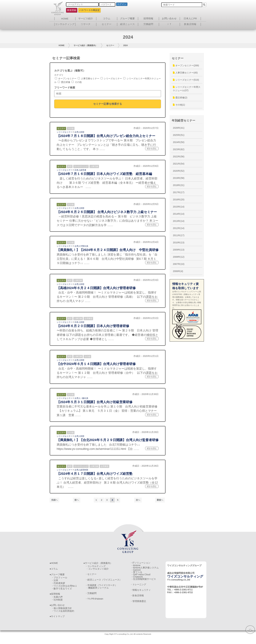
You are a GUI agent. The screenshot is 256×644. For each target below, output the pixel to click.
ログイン (122, 4)
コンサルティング (65, 24)
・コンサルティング (95, 566)
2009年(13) (179, 250)
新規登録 (72, 10)
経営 (70, 166)
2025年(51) (179, 135)
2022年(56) (179, 157)
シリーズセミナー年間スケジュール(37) (187, 89)
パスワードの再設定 (89, 10)
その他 (77, 82)
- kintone (136, 566)
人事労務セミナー (88, 79)
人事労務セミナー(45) (185, 73)
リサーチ (86, 24)
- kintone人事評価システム (145, 570)
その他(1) (179, 105)
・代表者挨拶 (58, 585)
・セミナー (91, 576)
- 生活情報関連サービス (144, 588)
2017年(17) (179, 192)
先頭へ (54, 500)
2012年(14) (179, 228)
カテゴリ (59, 75)
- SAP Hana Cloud (141, 581)
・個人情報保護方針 (62, 613)
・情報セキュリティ (140, 600)
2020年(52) (179, 171)
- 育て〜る (137, 577)
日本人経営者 (80, 170)
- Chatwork (137, 584)
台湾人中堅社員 (81, 246)
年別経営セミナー (184, 121)
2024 (125, 45)
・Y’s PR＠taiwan (94, 604)
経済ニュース (128, 24)
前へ (77, 500)
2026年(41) (179, 128)
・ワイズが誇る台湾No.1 (64, 588)
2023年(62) (179, 149)
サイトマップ (58, 622)
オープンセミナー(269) (186, 65)
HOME (65, 19)
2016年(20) (179, 200)
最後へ (160, 500)
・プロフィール (59, 578)
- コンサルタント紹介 (98, 570)
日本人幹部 (79, 322)
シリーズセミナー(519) (186, 80)
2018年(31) (179, 185)
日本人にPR (190, 18)
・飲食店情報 (137, 606)
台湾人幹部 (79, 132)
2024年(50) (179, 142)
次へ (138, 500)
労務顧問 (148, 24)
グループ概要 (128, 18)
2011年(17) (179, 235)
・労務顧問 (91, 598)
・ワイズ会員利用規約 (63, 617)
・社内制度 (57, 604)
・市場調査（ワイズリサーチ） (101, 588)
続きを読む (152, 149)
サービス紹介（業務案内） (85, 45)
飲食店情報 (190, 24)
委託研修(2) (180, 98)
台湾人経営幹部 (81, 470)
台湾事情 (88, 319)
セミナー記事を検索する (108, 104)
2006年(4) (178, 271)
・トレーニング (138, 594)
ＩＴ (169, 24)
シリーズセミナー (111, 79)
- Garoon (136, 573)
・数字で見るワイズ (62, 592)
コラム (107, 18)
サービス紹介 (86, 18)
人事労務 (94, 166)
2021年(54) (179, 164)
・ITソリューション (140, 563)
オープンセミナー (66, 79)
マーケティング (81, 166)
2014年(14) (179, 214)
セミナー (107, 24)
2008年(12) (179, 257)
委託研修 (64, 82)
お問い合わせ (169, 18)
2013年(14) (179, 221)
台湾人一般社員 (81, 398)
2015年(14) (179, 207)
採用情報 (148, 18)
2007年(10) (179, 264)
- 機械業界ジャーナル (98, 591)
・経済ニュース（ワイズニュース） (103, 582)
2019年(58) (179, 178)
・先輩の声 (57, 601)
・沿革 (55, 581)
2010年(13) (179, 243)
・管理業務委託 (138, 613)
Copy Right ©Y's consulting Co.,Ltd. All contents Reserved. (128, 640)
